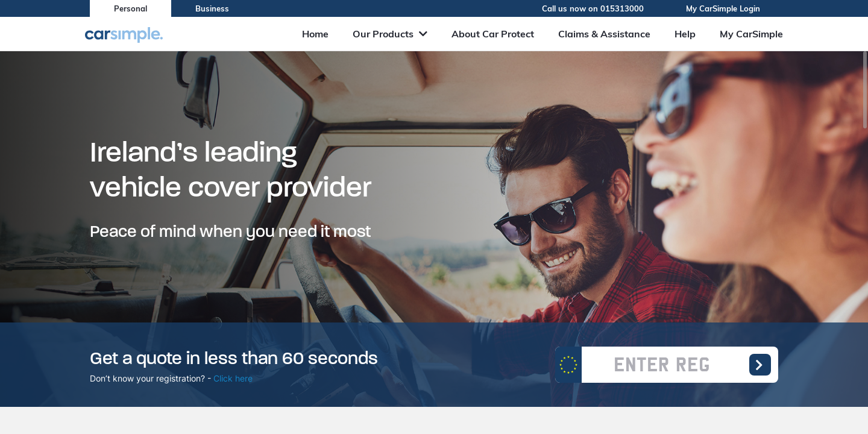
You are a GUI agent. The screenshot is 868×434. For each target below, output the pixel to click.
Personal (131, 8)
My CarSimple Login (732, 8)
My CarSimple (751, 34)
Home (315, 34)
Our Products (390, 34)
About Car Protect (493, 34)
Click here (233, 378)
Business (212, 8)
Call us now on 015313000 (602, 8)
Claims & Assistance (604, 34)
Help (685, 34)
